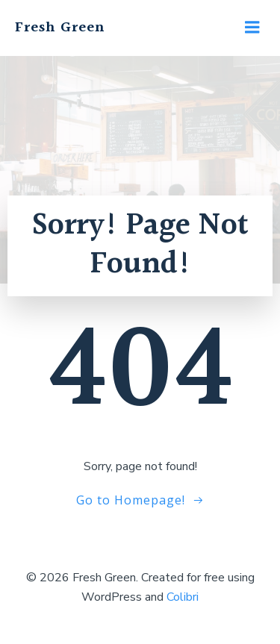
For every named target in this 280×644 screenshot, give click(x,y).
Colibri (183, 597)
